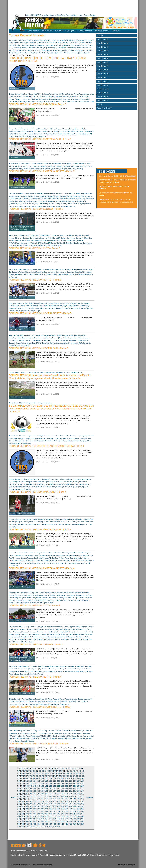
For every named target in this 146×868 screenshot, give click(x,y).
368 (31, 819)
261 (78, 801)
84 (65, 776)
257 (62, 801)
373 (51, 819)
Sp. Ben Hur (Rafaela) (24, 340)
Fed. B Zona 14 (103, 89)
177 (82, 789)
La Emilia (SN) (39, 561)
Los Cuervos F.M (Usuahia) (72, 102)
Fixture (100, 104)
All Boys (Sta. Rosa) (26, 136)
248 (27, 801)
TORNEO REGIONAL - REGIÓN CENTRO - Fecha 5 (36, 209)
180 (27, 791)
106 (70, 778)
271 (51, 804)
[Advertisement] (51, 6)
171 (58, 789)
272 (54, 804)
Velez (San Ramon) (16, 196)
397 (78, 821)
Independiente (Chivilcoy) (55, 45)
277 (74, 804)
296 (82, 806)
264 (23, 804)
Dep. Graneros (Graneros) (65, 272)
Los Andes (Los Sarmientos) (36, 201)
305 (51, 809)
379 (74, 819)
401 (27, 824)
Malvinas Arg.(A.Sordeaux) (24, 561)
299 (27, 809)
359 (62, 816)
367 (27, 819)
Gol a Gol (33, 851)
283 (31, 806)
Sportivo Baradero (70, 556)
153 (54, 786)
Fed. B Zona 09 (103, 70)
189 (62, 791)
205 (58, 794)
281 (23, 806)
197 (27, 794)
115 (39, 781)
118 (51, 781)
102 (54, 778)
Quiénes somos (49, 15)
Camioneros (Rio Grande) (71, 99)
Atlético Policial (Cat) (75, 204)
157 (70, 786)
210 (78, 794)
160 (82, 786)
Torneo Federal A (33, 31)
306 (54, 809)
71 (25, 776)
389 (47, 821)
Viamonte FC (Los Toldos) (24, 556)
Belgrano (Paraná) (87, 50)
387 (39, 821)
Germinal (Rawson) (20, 48)
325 (62, 811)
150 (43, 786)
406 (47, 824)
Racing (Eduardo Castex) (78, 129)
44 (77, 771)
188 (58, 791)
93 (25, 778)
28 (28, 771)
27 (25, 771)
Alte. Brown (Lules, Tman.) (47, 274)
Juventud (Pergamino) (38, 45)
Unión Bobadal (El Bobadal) (44, 196)
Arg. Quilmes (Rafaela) (77, 343)
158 (74, 786)
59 (55, 773)
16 (57, 768)
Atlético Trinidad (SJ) (24, 246)
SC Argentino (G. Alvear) (84, 595)
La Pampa (22, 129)
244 (78, 799)
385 (31, 821)
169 (51, 789)
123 (70, 781)
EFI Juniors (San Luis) (56, 243)
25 (19, 771)
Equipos (93, 15)
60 (58, 773)
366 (23, 819)
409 (58, 824)
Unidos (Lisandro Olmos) (23, 166)
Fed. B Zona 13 (103, 85)
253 (47, 801)
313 (82, 809)
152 (51, 786)
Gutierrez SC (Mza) (27, 243)
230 (23, 799)
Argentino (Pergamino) (76, 563)
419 (31, 827)
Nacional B (59, 31)
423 (47, 827)
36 (52, 771)
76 (40, 776)
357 (54, 816)
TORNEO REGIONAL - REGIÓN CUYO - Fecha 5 (35, 248)
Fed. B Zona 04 (103, 51)
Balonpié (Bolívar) (67, 134)
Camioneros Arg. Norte (71, 671)
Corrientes (18, 303)
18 (63, 768)
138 (62, 784)
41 (68, 771)
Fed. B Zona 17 (103, 100)
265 (27, 804)
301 (35, 809)
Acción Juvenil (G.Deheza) (79, 639)
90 (83, 776)
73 (31, 776)
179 (23, 791)
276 (70, 804)
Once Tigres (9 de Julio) (69, 558)
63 (68, 773)
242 (70, 799)
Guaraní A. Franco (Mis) (80, 306)
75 (37, 776)
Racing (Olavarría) (40, 136)
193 (78, 791)
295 (78, 806)
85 (68, 776)
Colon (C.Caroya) (38, 50)
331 (19, 814)
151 (47, 786)
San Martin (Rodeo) (16, 598)
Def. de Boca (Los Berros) (73, 243)
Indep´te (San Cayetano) (25, 522)
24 (81, 768)
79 (49, 776)
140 (70, 784)
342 (62, 814)
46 (83, 771)
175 (74, 789)
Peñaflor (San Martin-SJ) (71, 43)
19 (66, 768)
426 (58, 827)
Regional (22, 731)
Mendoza (12, 236)
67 (80, 773)
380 (78, 819)
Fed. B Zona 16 (103, 97)
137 (58, 784)
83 (62, 776)
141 (74, 784)
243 (74, 799)
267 (35, 804)
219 (47, 796)
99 (43, 778)
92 (22, 778)
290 (58, 806)
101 (51, 778)
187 (54, 791)
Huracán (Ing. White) (52, 131)
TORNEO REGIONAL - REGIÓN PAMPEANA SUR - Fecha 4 (40, 530)
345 (74, 814)
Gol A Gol (60, 15)
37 (55, 771)
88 (77, 776)
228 (82, 796)
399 (19, 824)
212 (19, 796)
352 (35, 816)
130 (31, 784)
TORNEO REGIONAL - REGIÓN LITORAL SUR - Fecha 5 (39, 348)
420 (35, 827)
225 (70, 796)
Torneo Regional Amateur (43, 40)
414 (78, 824)
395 (70, 821)
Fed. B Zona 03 (103, 47)
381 (82, 819)
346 (78, 814)
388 (43, 821)
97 (37, 778)
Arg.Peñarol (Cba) (15, 639)
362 (74, 816)
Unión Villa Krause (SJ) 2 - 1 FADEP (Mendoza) (117, 176)
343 (66, 814)
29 (31, 771)
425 (54, 827)
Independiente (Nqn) (63, 97)
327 (70, 811)
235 (43, 799)
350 (27, 816)
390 (51, 821)
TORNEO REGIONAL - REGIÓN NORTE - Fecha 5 (35, 280)
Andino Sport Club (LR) (50, 53)
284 (35, 806)
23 (78, 768)
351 (31, 816)
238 (54, 799)
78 (46, 776)
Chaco (11, 303)
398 (82, 821)
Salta (15, 269)
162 (23, 789)
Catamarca (13, 193)
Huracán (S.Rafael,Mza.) (75, 438)
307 (58, 809)
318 (35, 811)
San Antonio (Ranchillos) (35, 272)
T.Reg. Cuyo (34, 236)
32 (40, 771)
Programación (71, 15)
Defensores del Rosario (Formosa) (57, 308)
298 (23, 809)
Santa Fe (33, 193)
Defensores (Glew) (82, 561)
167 (43, 789)
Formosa (25, 303)
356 (51, 816)
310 (70, 809)
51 (31, 773)
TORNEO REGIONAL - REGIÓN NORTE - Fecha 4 (35, 677)
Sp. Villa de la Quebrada (39, 238)
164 (31, 789)
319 (39, 811)
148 (35, 786)
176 (78, 789)
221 (54, 796)
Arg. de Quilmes (15, 741)
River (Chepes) (20, 201)
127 (19, 784)
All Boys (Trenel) (84, 524)
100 (47, 778)
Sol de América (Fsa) (42, 43)
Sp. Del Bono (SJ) (54, 238)
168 (47, 789)
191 (70, 791)
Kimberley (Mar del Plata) (18, 131)
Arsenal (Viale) (64, 343)
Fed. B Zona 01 (103, 39)
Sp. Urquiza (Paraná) (72, 338)
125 (78, 781)
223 (62, 796)
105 (66, 778)
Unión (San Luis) (24, 238)
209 (74, 794)
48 (22, 773)
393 (62, 821)
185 (47, 791)
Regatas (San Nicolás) (54, 166)
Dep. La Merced (50, 272)
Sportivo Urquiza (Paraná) (55, 338)
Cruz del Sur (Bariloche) (54, 99)
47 (19, 773)
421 (39, 827)
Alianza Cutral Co (56, 102)
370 (39, 819)
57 (49, 773)
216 (35, 796)
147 (31, 786)
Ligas (80, 15)
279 (82, 804)
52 (34, 773)
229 (19, 799)
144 (19, 786)
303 (43, 809)
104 (63, 778)
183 (39, 791)
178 (19, 791)
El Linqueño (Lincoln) (21, 169)
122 (66, 781)
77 (43, 776)
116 (43, 781)
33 (43, 771)
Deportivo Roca (22, 99)
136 (54, 784)
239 (58, 799)
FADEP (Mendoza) (41, 243)
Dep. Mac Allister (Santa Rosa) (74, 48)
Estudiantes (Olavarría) (84, 131)
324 (58, 811)
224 (66, 796)
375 (58, 819)
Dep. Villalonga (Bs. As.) (36, 99)
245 (82, 799)
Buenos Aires (14, 129)
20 (69, 768)
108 (78, 778)
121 (62, 781)
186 (51, 791)
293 (70, 806)
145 (23, 786)
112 (27, 781)
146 (27, 786)
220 (51, 796)
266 (31, 804)
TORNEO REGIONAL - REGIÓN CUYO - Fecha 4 (35, 606)
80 (52, 776)
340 (54, 814)
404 (39, 824)
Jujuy (11, 269)
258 (66, 801)
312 (78, 809)
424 (51, 827)
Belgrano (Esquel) (25, 102)
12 (44, 768)
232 (31, 799)
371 (43, 819)
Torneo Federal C (15, 40)
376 (62, 819)
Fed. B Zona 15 (103, 93)
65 (74, 773)
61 (62, 773)
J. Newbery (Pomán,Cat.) (55, 201)
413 (74, 824)
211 (82, 794)
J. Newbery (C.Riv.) (30, 97)
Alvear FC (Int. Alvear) (82, 134)
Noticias (100, 35)
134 (47, 784)
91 (19, 778)
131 (35, 784)
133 (43, 784)
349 (23, 816)
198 (31, 794)
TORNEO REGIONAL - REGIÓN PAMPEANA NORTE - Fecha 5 (42, 171)
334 (31, 814)
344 (70, 814)
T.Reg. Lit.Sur (31, 335)
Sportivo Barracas (57, 556)
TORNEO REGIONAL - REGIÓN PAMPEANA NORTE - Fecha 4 (42, 568)
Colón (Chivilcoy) (46, 169)
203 (51, 794)
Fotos (86, 15)
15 (54, 768)
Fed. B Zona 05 (103, 55)
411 (66, 824)
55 (43, 773)
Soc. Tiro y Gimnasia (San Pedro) (68, 669)
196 (23, 794)
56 (46, 773)
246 (19, 801)
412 (70, 824)
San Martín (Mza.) (56, 43)
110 (19, 781)
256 (58, 801)
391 (54, 821)
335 (35, 814)
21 (72, 768)
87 (74, 776)
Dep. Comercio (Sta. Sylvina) (28, 704)
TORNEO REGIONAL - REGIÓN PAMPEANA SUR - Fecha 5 (40, 139)
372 (47, 819)
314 (19, 811)
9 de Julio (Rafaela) (22, 346)
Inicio (27, 15)
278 (78, 804)
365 (19, 819)
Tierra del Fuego (43, 94)
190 (66, 791)
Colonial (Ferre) (34, 169)
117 (47, 781)
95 (31, 778)
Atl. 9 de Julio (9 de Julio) (74, 169)
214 (27, 796)
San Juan (19, 236)
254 (51, 801)
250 (35, 801)
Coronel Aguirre (82, 340)
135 (51, 784)
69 (19, 776)
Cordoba (20, 193)
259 (70, 801)
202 (47, 794)
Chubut (12, 94)
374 (54, 819)
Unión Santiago (29, 196)
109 (82, 778)
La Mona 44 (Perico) (22, 45)
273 (58, 804)
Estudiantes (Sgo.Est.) (46, 204)
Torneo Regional (47, 31)
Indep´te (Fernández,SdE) (18, 637)
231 (27, 799)
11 (41, 768)
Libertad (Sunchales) (69, 340)
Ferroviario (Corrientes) (36, 48)
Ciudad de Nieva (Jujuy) (53, 50)
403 (35, 824)
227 (78, 796)
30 (34, 771)
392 (58, 821)
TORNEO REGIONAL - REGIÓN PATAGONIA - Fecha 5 (38, 104)
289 (54, 806)
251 (39, 801)
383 (23, 821)
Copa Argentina (71, 31)
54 (40, 773)
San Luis (26, 236)
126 (82, 781)
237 (51, 799)
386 (35, 821)
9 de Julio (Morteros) (68, 206)
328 (74, 811)
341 (58, 814)
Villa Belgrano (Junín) (69, 164)
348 (19, 816)
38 (58, 771)
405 (43, 824)
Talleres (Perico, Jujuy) (77, 40)
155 (62, 786)
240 (62, 799)
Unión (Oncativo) (60, 196)
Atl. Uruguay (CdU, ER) (30, 343)
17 (60, 768)
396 (74, 821)
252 (43, 801)
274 (62, 804)
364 (82, 816)
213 (23, 796)
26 (22, 771)
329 (78, 811)
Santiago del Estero (44, 193)
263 (19, 804)
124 (74, 781)
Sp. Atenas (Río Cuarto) (26, 43)
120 (58, 781)
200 (39, 794)
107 (74, 778)
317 (31, 811)
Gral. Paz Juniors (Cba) (30, 204)
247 (23, 801)
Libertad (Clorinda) (49, 306)
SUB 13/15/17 (36, 15)
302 (39, 809)
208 (70, 794)
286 (43, 806)
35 (49, 771)
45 (80, 771)
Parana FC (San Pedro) (71, 166)
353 (39, 816)
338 (47, 814)
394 (66, 821)
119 (54, 781)
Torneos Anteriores (85, 31)
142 (78, 784)
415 (82, 824)
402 (31, 824)
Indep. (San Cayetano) (58, 438)
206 (62, 794)
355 (47, 816)
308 (62, 809)
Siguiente (89, 797)
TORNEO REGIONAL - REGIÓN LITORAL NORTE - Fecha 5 (40, 313)
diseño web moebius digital (126, 865)
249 (31, 801)
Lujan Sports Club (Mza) (68, 241)
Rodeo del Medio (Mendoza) (32, 241)
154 (58, 786)
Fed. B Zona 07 (103, 62)
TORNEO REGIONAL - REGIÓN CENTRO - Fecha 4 (36, 645)
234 (39, 799)
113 (31, 781)
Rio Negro (25, 94)
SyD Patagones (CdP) (17, 482)
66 (77, 773)
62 (65, 773)
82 (58, 776)
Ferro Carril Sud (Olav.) (67, 131)
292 (66, 806)
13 (48, 768)
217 (39, 796)
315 (23, 811)
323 (54, 811)
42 (71, 771)
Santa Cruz (33, 94)
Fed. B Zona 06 (103, 58)
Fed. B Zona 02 (103, 43)
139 (66, 784)
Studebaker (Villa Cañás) (18, 338)
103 (58, 778)
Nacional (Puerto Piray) (37, 702)
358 (58, 816)
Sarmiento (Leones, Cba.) (24, 199)
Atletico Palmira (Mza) (40, 246)
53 (37, 773)
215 (31, 796)
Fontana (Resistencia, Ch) (18, 308)
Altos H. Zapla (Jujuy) (30, 274)
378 (70, 819)
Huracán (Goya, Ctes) (64, 306)
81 (55, 776)
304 (47, 809)
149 (39, 786)
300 (31, 809)
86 (71, 776)
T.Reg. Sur (40, 335)
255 (54, 801)
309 (66, 809)
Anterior (14, 797)
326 (66, 811)
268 (39, 804)
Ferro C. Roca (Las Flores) (75, 522)
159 (78, 786)
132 (39, 784)
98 (40, 778)
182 (35, 791)
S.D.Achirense (56, 340)
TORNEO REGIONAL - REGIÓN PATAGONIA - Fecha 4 (38, 492)
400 (23, 824)
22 (75, 768)
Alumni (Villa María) (65, 53)
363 (78, 816)
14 (51, 768)
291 (62, 806)
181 (31, 791)
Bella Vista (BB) (59, 524)
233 (35, 799)
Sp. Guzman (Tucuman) (17, 272)
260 (74, 801)
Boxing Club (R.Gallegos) (71, 50)
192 (74, 791)
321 (47, 811)
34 (46, 771)
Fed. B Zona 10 (103, 74)
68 (83, 773)
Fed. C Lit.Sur (14, 335)
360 (66, 816)
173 (66, 789)
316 (27, 811)
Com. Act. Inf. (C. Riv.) (71, 487)
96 (34, 778)
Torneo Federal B (32, 855)
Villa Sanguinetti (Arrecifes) (71, 553)
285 (39, 806)
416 (19, 827)
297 (19, 809)
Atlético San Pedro (16, 53)
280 (19, 806)
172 (62, 789)
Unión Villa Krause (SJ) (60, 40)
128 (23, 784)
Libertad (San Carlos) (22, 671)
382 (19, 821)
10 (38, 768)
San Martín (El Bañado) (57, 199)
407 (51, 824)
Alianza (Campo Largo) (81, 53)
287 (47, 806)
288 (51, 806)
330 (82, 811)
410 (62, 824)
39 (62, 771)
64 (71, 773)
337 (43, 814)
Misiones (32, 303)
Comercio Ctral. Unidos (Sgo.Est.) (81, 308)
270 (47, 804)
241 (66, 799)
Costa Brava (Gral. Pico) (52, 134)
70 (22, 776)
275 (66, 804)
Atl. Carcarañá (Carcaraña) (32, 53)
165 (35, 789)
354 (43, 816)
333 (27, 814)
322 (51, 811)
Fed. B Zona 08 (103, 66)
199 (35, 794)
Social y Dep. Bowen (68, 238)
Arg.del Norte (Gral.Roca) (40, 102)
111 (23, 781)
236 (47, 799)
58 (52, 773)
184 (43, 791)
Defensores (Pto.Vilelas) (23, 50)
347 (82, 814)
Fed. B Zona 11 (103, 78)
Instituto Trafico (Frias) (72, 201)
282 (27, 806)
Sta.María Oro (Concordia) (36, 338)
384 (27, 821)
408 (54, 824)
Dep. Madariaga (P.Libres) (53, 48)
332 (23, 814)
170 (54, 789)
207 (66, 794)
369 (35, 819)
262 (82, 801)
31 (37, 771)
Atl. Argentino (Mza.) (55, 246)
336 (39, 814)
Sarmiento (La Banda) (41, 199)
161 (19, 789)
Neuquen (18, 94)
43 (74, 771)
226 (74, 796)
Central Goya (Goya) (16, 311)
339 (51, 814)
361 (70, 816)
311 (74, 809)
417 (23, 827)
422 (43, 827)
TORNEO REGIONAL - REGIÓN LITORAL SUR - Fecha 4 (39, 744)
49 (25, 773)
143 (82, 784)
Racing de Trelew (88, 102)
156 (66, 786)
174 (70, 789)
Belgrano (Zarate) (58, 169)
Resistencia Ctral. (36, 306)
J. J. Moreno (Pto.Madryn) (46, 97)
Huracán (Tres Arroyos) (72, 45)
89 (80, 776)
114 (35, 781)
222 (58, 796)
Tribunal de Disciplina (102, 31)
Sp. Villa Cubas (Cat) (74, 196)
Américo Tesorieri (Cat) (38, 206)
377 (66, 819)
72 (28, 776)
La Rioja (27, 193)
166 (39, 789)
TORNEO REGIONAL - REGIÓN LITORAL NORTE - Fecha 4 (40, 707)
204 (54, 794)
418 (27, 827)
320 (43, 811)
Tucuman (63, 269)
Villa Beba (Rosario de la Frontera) (79, 666)
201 (43, 794)
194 (82, 791)
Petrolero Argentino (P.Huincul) (48, 482)
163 (27, 789)
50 (28, 773)
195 (19, 794)
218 (43, 796)
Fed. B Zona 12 (103, 81)
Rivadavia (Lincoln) (39, 166)
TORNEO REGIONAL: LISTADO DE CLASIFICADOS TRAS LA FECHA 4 (46, 446)
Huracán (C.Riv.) (76, 97)
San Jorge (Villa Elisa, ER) (42, 340)
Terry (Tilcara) (72, 269)
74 (34, 776)
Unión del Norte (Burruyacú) (67, 274)
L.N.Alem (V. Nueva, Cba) (49, 634)
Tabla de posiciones (104, 108)
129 (27, 784)
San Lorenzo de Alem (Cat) (76, 199)
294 (74, 806)
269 (43, 804)
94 (28, 778)
